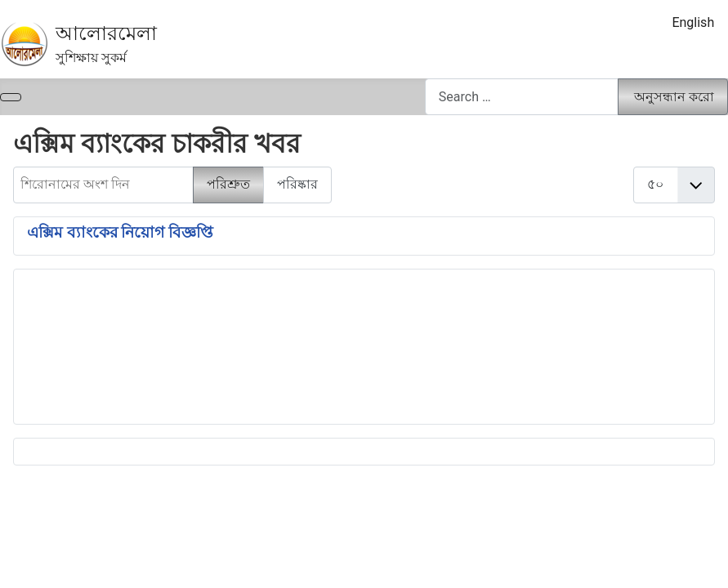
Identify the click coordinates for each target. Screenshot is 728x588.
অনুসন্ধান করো (674, 97)
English (693, 22)
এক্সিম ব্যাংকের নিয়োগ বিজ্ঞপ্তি (120, 233)
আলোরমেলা (106, 33)
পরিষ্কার (297, 184)
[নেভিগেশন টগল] (11, 97)
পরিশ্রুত (228, 184)
